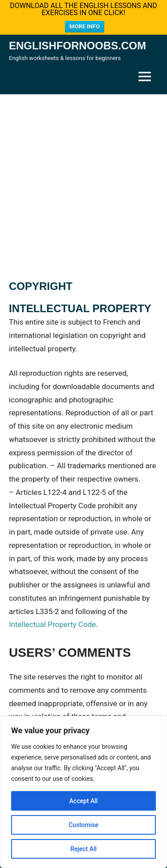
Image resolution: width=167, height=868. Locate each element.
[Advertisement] (83, 177)
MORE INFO (85, 26)
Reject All (83, 849)
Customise (83, 825)
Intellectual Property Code (52, 619)
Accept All (84, 801)
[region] (83, 792)
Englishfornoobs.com (77, 41)
